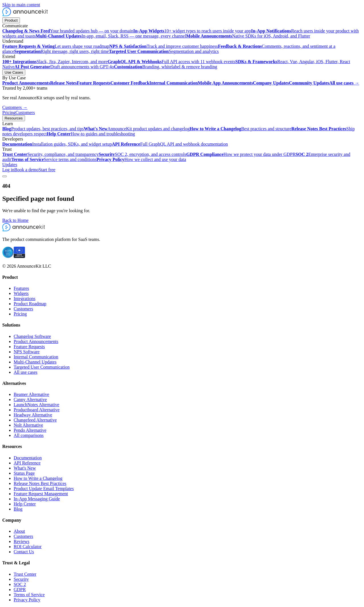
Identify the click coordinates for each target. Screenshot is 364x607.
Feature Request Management (41, 494)
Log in (8, 170)
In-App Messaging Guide (37, 499)
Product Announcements (36, 341)
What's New (25, 468)
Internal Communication (36, 357)
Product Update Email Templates (44, 489)
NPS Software (27, 352)
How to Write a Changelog (38, 478)
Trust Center (25, 574)
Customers (25, 112)
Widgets (21, 293)
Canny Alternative (30, 399)
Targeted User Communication (42, 367)
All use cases (26, 372)
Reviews (21, 541)
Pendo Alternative (30, 430)
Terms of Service (29, 595)
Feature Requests (29, 347)
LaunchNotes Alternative (36, 405)
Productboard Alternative (37, 410)
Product (11, 20)
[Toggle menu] (5, 176)
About (19, 531)
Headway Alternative (33, 415)
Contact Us (24, 552)
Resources (14, 118)
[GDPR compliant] (19, 256)
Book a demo (26, 170)
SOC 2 (20, 584)
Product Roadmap (30, 304)
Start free (47, 170)
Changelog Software (32, 336)
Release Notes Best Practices (40, 483)
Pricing (9, 112)
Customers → (15, 107)
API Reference (27, 463)
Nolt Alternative (28, 425)
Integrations (24, 299)
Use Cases (14, 72)
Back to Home (15, 220)
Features (21, 288)
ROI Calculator (28, 547)
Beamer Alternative (31, 394)
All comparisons (29, 435)
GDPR (20, 590)
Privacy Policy (27, 600)
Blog (18, 509)
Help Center (25, 504)
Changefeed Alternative (35, 420)
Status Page (24, 473)
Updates (10, 165)
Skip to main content (21, 5)
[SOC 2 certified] (8, 256)
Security (21, 579)
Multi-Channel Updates (35, 362)
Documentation (28, 458)
